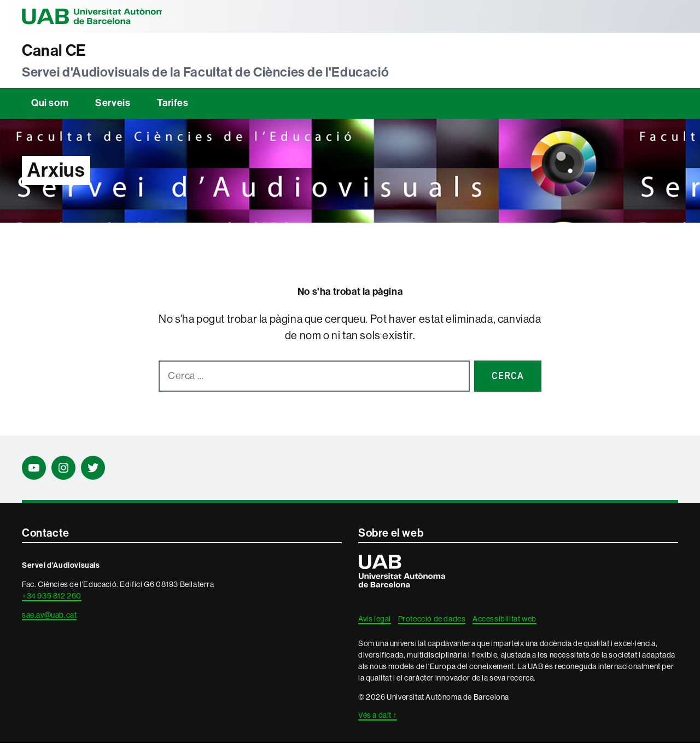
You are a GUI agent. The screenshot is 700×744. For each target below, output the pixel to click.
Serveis (113, 104)
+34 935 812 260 (52, 597)
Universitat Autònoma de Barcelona (98, 16)
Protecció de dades (432, 620)
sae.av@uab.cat (49, 616)
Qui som (50, 104)
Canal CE (56, 51)
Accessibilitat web (504, 620)
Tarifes (173, 104)
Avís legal (375, 620)
